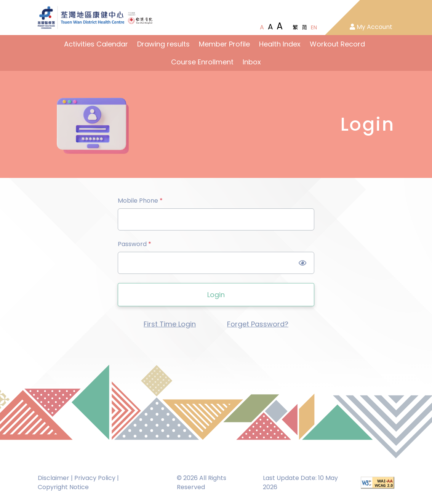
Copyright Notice (63, 487)
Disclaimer (54, 478)
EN (314, 27)
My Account (371, 27)
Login (216, 295)
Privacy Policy (95, 478)
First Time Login (170, 324)
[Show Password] (303, 263)
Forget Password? (258, 324)
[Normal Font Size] (262, 27)
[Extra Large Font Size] (280, 26)
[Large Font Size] (270, 27)
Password (134, 244)
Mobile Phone (140, 201)
